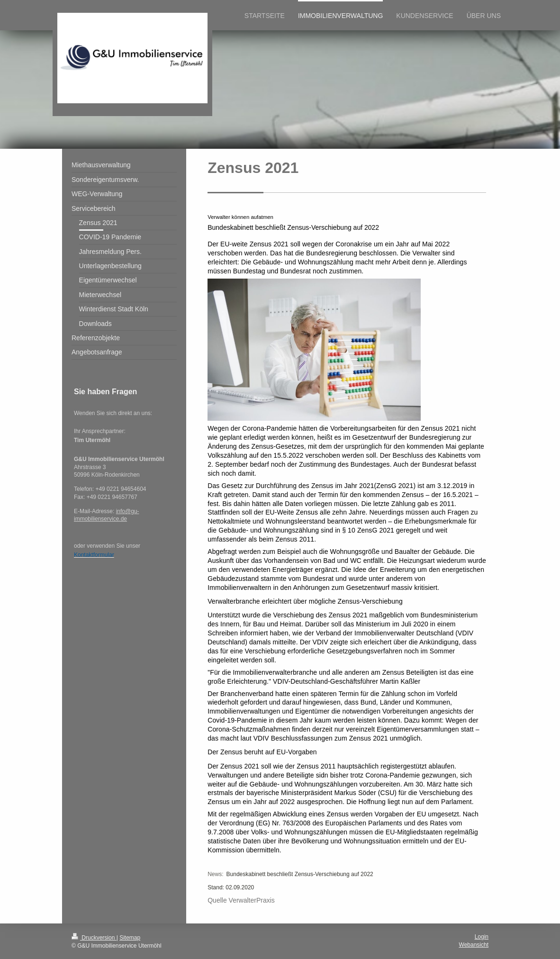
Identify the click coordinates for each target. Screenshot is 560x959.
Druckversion (94, 938)
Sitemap (130, 938)
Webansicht (474, 945)
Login (482, 937)
